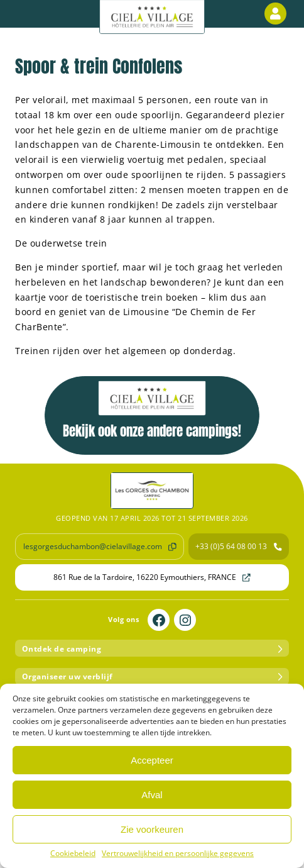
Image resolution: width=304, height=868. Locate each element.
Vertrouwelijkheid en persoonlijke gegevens (178, 853)
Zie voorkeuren (152, 829)
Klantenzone (278, 14)
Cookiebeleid (73, 853)
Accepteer (152, 760)
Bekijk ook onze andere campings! (152, 411)
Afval (152, 795)
